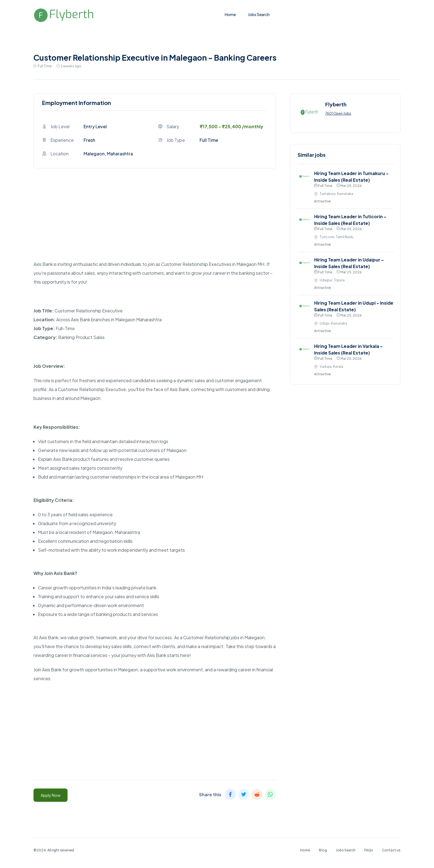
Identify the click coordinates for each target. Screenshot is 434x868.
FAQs (369, 850)
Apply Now (51, 795)
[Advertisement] (155, 221)
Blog (323, 850)
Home (230, 14)
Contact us (391, 850)
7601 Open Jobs (338, 113)
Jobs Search (259, 14)
